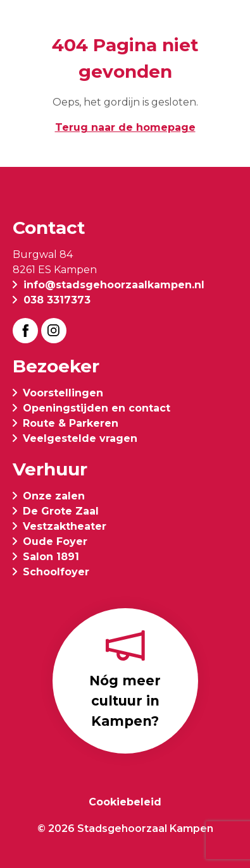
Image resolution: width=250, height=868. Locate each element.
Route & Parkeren (71, 423)
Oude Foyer (55, 541)
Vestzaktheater (65, 526)
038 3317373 (57, 300)
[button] (227, 27)
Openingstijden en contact (97, 408)
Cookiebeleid (125, 802)
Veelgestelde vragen (80, 438)
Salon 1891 (51, 557)
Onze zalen (54, 496)
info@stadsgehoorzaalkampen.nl (114, 285)
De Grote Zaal (61, 511)
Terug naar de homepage (125, 127)
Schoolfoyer (56, 572)
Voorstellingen (63, 393)
